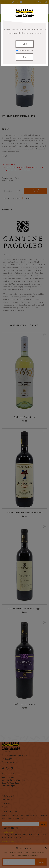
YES (25, 44)
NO (24, 57)
